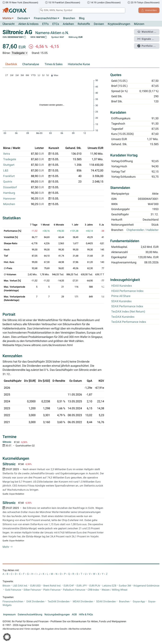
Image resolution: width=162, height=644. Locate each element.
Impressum (9, 615)
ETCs (56, 24)
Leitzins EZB (109, 586)
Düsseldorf (10, 187)
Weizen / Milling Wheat (114, 590)
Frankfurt (9, 176)
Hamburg (9, 193)
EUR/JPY (82, 586)
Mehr (8, 547)
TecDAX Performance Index (129, 322)
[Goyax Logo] (14, 10)
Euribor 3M (125, 586)
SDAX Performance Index (127, 306)
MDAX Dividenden (83, 602)
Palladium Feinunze (74, 590)
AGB (74, 615)
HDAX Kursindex (122, 286)
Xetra (7, 154)
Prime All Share (121, 296)
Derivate (23, 18)
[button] (7, 637)
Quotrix (8, 182)
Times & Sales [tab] (54, 64)
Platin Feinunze (52, 590)
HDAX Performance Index (127, 291)
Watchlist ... (147, 32)
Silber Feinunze (32, 590)
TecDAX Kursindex (123, 317)
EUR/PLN (95, 586)
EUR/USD (36, 586)
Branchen (69, 18)
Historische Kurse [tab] (79, 64)
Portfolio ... (147, 45)
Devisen (99, 24)
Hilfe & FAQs (86, 615)
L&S (6, 171)
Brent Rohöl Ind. (52, 586)
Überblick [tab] (11, 64)
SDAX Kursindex (121, 301)
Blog (82, 18)
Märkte (7, 18)
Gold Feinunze (13, 590)
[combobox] (82, 10)
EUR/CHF (69, 586)
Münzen (139, 24)
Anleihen (68, 24)
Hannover (9, 199)
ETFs (45, 24)
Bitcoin (6, 586)
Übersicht (9, 24)
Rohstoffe (84, 24)
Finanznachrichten (45, 18)
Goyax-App (139, 602)
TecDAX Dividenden (59, 602)
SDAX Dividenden (106, 602)
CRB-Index (93, 590)
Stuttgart (9, 165)
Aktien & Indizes (28, 24)
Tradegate (10, 159)
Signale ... (146, 39)
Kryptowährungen (119, 24)
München (9, 204)
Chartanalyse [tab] (31, 64)
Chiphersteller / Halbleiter (142, 230)
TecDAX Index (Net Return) (128, 312)
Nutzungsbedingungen (57, 615)
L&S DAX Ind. (20, 586)
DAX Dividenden (35, 602)
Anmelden (149, 10)
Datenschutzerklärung (30, 615)
